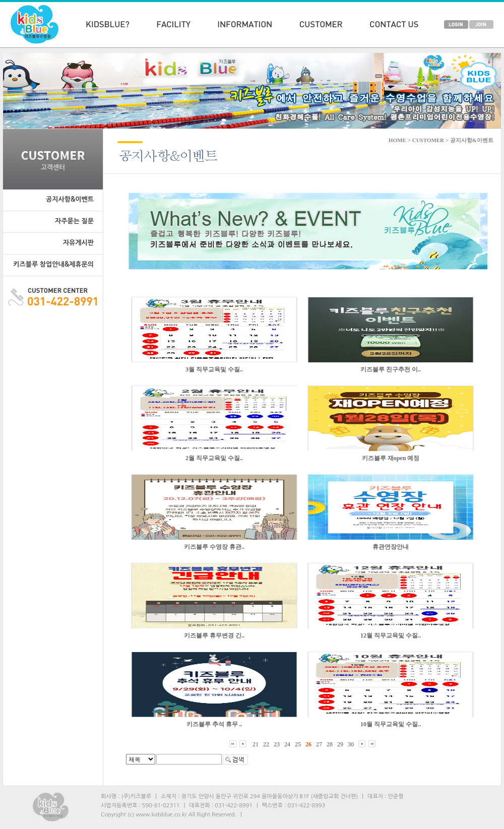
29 (340, 744)
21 (256, 744)
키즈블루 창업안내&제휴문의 (53, 264)
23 (277, 744)
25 (298, 744)
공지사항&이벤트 (70, 199)
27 (319, 744)
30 (351, 744)
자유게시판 (78, 243)
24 (287, 744)
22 (266, 744)
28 (330, 744)
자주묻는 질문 (74, 221)
